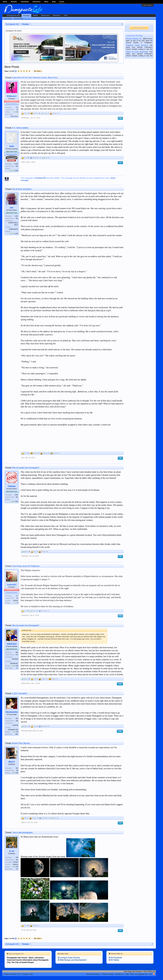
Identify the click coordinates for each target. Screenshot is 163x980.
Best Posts (8, 18)
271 (17, 655)
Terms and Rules (93, 974)
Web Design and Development (72, 960)
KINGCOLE (12, 644)
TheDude (12, 486)
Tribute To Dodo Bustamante (137, 52)
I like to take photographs (22, 832)
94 (17, 110)
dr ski (12, 851)
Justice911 (12, 585)
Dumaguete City (13, 730)
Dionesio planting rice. (134, 39)
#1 (120, 118)
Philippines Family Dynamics (137, 45)
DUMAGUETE (14, 229)
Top (151, 974)
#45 (120, 731)
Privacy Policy (108, 974)
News (46, 2)
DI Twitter (114, 960)
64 (17, 598)
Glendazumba (12, 712)
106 (17, 721)
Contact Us (119, 974)
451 (17, 166)
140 (17, 860)
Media (35, 15)
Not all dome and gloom (22, 189)
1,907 (16, 495)
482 (17, 719)
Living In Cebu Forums (69, 958)
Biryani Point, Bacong (21, 743)
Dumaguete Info (13, 15)
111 (17, 596)
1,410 (16, 216)
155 (17, 768)
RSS (154, 974)
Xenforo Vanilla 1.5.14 (12, 974)
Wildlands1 (12, 96)
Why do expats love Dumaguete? (26, 468)
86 (17, 770)
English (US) (28, 974)
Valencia (15, 864)
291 (17, 218)
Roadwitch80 (40, 178)
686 (17, 652)
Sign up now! (139, 28)
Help (127, 974)
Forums (26, 16)
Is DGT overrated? (20, 693)
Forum (62, 2)
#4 (120, 556)
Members (57, 15)
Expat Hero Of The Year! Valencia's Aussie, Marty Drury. (35, 78)
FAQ (66, 15)
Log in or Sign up (148, 5)
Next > (39, 71)
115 (17, 107)
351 (17, 497)
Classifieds (25, 2)
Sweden (15, 600)
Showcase (45, 15)
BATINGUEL (14, 663)
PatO (12, 146)
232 (35, 71)
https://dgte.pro (149, 971)
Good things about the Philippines (26, 566)
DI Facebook (115, 958)
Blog (54, 2)
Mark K (12, 762)
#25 (120, 684)
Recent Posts (18, 18)
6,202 (16, 164)
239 (17, 857)
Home (5, 2)
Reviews (14, 2)
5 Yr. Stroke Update (20, 128)
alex (12, 208)
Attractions (37, 2)
